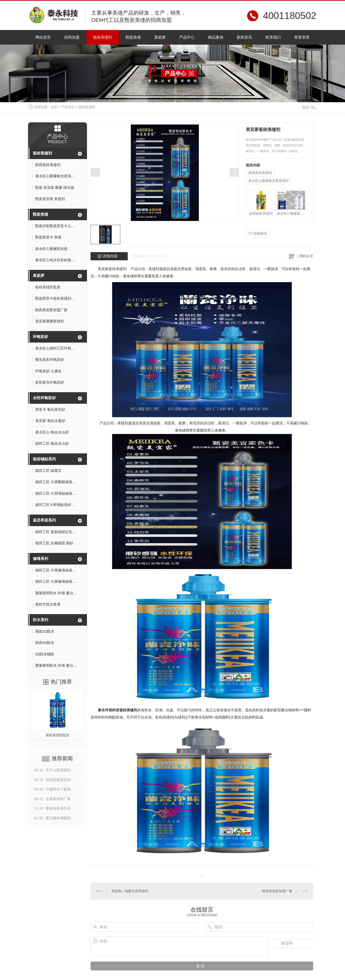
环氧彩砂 (40, 337)
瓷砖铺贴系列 (44, 459)
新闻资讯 (244, 37)
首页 (54, 107)
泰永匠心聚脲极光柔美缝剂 (269, 181)
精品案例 (216, 37)
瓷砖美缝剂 (103, 37)
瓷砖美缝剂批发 (57, 735)
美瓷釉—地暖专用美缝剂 (130, 891)
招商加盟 (72, 37)
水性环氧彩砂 (44, 398)
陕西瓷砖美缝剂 (260, 173)
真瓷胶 (160, 37)
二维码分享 (305, 256)
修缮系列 (40, 559)
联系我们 (273, 37)
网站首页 (43, 37)
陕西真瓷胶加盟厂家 (277, 891)
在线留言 (258, 234)
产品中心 (187, 37)
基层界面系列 (44, 520)
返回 (309, 107)
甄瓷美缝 (133, 37)
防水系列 (40, 620)
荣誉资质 (302, 37)
